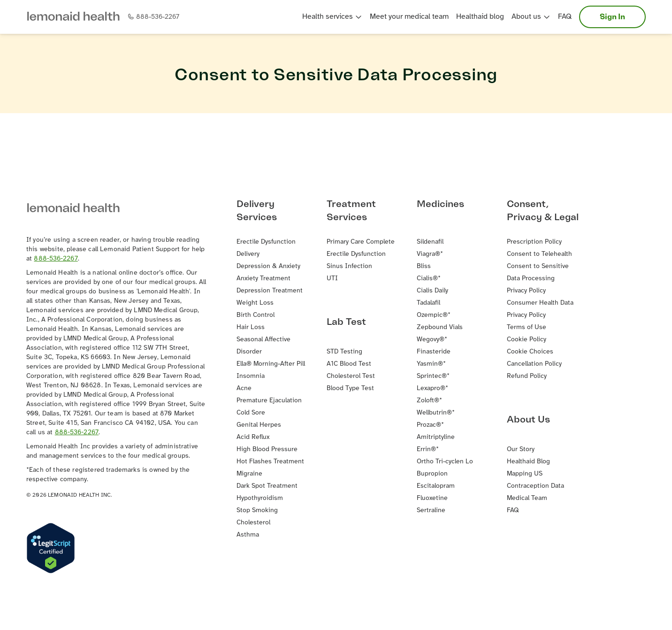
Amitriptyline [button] (436, 437)
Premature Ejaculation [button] (269, 401)
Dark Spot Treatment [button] (267, 486)
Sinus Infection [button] (349, 266)
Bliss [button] (424, 266)
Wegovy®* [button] (432, 340)
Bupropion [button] (432, 474)
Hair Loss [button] (251, 327)
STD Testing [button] (344, 352)
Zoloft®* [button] (429, 401)
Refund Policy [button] (527, 376)
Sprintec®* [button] (433, 376)
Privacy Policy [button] (526, 291)
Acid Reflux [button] (253, 437)
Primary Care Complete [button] (361, 242)
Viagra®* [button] (430, 254)
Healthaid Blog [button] (528, 462)
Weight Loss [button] (255, 303)
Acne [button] (244, 388)
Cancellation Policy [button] (534, 364)
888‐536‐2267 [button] (56, 259)
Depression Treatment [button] (270, 291)
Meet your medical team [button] (409, 17)
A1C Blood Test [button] (349, 364)
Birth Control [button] (256, 315)
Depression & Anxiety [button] (268, 266)
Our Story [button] (521, 449)
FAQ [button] (565, 17)
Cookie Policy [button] (527, 340)
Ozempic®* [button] (434, 315)
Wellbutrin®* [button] (436, 413)
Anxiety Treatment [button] (263, 279)
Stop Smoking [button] (257, 511)
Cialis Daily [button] (432, 291)
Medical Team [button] (527, 498)
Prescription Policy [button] (534, 242)
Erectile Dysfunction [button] (356, 254)
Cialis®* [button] (429, 279)
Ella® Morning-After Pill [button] (271, 364)
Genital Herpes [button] (259, 425)
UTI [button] (332, 279)
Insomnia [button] (251, 376)
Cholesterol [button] (253, 523)
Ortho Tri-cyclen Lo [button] (445, 462)
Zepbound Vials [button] (440, 327)
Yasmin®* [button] (431, 364)
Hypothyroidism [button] (260, 498)
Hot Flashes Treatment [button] (270, 462)
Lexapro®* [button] (432, 388)
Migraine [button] (249, 474)
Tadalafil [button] (428, 303)
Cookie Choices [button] (530, 352)
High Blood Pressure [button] (267, 449)
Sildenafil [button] (430, 242)
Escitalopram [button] (436, 486)
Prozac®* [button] (430, 425)
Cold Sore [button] (251, 413)
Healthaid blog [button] (480, 17)
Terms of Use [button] (527, 327)
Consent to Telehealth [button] (539, 254)
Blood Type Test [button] (350, 388)
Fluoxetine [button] (432, 498)
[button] (77, 17)
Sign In (612, 17)
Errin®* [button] (428, 449)
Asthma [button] (248, 535)
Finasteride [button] (434, 352)
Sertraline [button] (431, 511)
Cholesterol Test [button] (351, 376)
